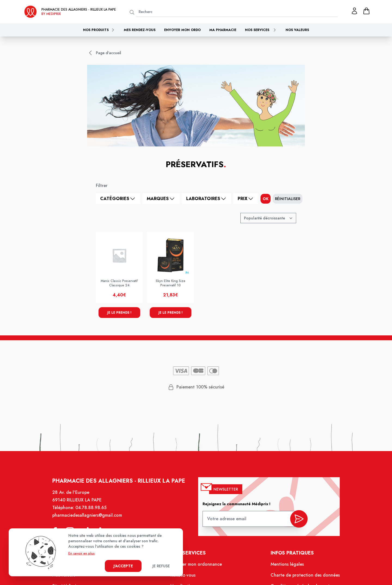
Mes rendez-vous (140, 30)
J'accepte (123, 566)
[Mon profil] (354, 11)
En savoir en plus (82, 553)
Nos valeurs (297, 30)
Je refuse (161, 566)
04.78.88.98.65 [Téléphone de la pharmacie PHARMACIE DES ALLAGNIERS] (95, 513)
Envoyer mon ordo (182, 30)
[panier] (366, 11)
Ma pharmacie (223, 30)
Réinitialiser (288, 199)
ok (266, 199)
